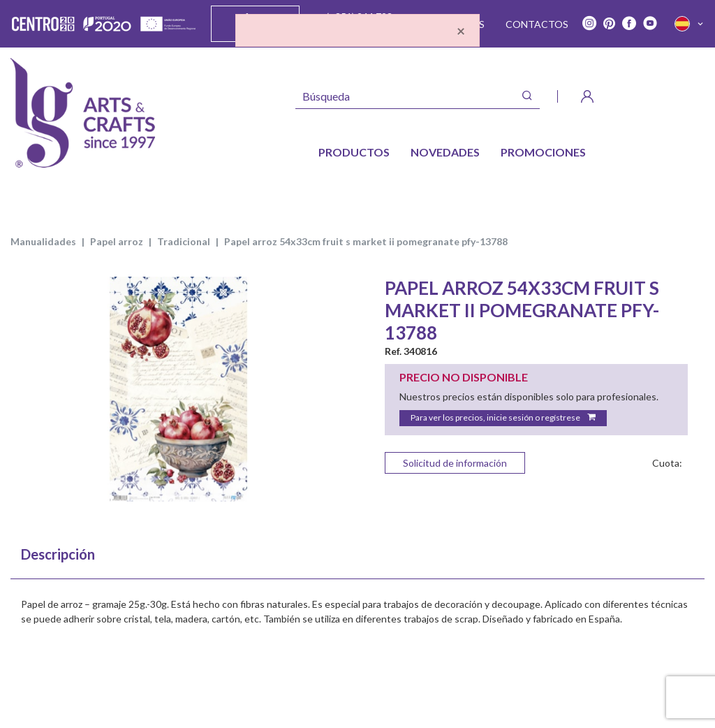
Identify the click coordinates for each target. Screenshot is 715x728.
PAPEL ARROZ (117, 241)
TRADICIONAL (184, 241)
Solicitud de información (455, 463)
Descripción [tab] (58, 554)
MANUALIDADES (43, 241)
